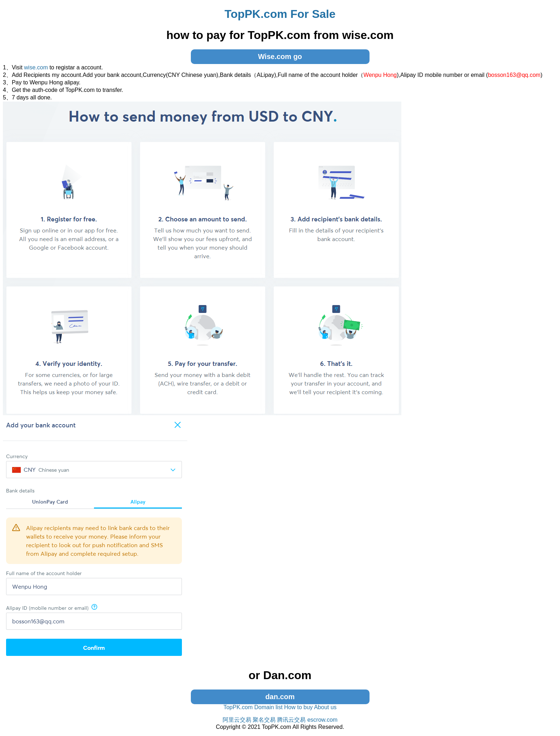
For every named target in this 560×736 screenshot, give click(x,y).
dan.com (280, 697)
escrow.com (322, 720)
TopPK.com (238, 707)
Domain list (268, 707)
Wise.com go (280, 57)
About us (325, 707)
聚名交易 (264, 720)
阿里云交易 (237, 720)
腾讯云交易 (291, 720)
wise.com (36, 67)
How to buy (298, 707)
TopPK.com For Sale (280, 14)
